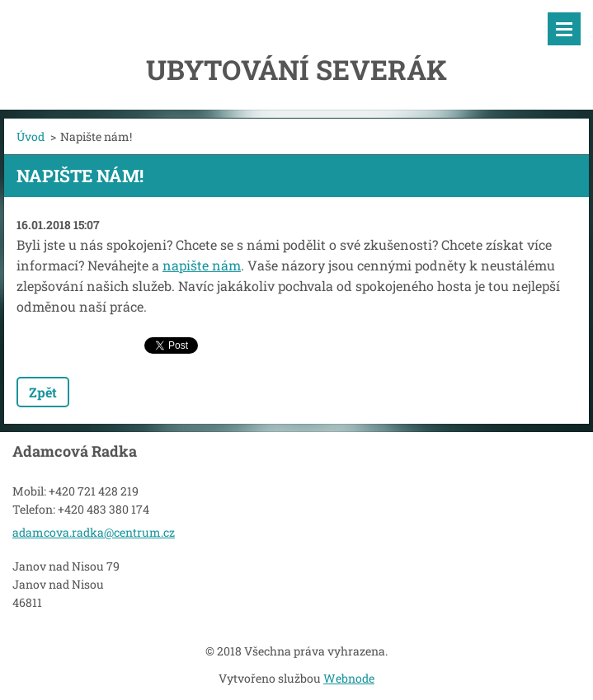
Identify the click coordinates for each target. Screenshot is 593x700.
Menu (564, 29)
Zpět (43, 392)
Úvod (31, 136)
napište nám (202, 265)
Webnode (349, 678)
